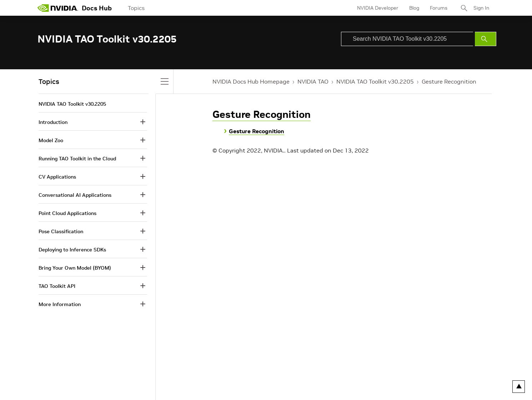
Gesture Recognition (449, 81)
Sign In (481, 8)
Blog (414, 8)
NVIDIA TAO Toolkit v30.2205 (375, 81)
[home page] (58, 8)
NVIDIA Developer (378, 8)
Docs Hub (97, 8)
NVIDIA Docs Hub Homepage (251, 81)
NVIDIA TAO (313, 81)
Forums (439, 8)
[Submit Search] (486, 39)
